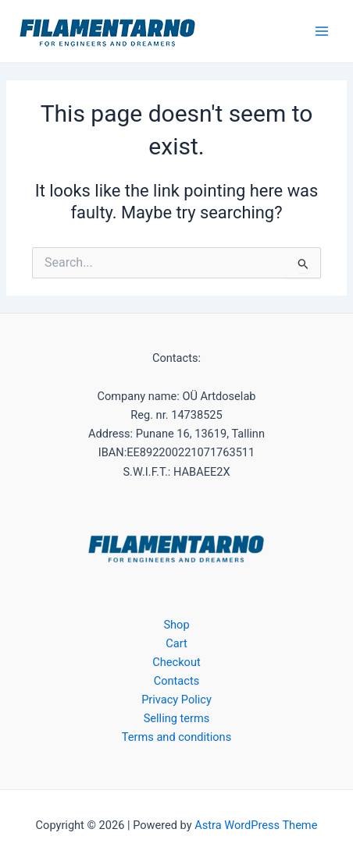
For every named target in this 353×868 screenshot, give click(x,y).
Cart (176, 643)
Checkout (176, 662)
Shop (176, 625)
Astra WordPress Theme (256, 825)
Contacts (176, 681)
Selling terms (177, 718)
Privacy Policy (176, 700)
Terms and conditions (176, 737)
